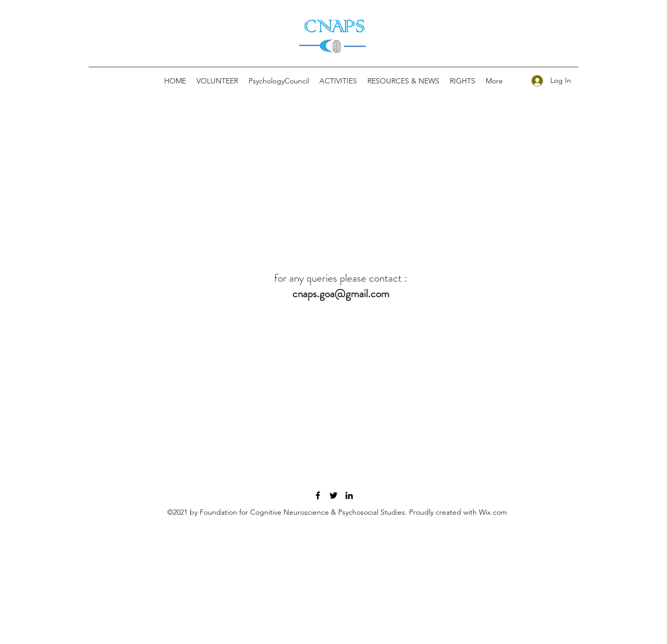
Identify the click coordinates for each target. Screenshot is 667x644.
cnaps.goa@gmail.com (341, 294)
